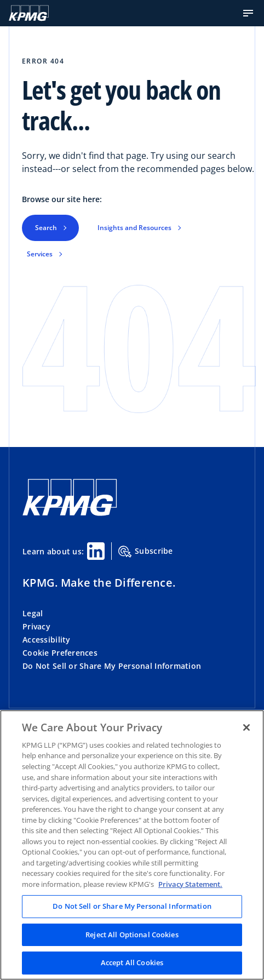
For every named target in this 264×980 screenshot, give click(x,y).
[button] (248, 13)
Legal (33, 613)
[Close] (246, 727)
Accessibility (47, 640)
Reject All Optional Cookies (132, 935)
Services (40, 254)
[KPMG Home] (29, 13)
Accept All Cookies (132, 962)
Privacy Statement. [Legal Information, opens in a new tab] (190, 884)
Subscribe (146, 552)
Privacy (36, 626)
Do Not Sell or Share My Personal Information (112, 666)
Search (46, 228)
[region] (132, 845)
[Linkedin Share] (96, 551)
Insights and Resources (134, 228)
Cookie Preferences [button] (60, 653)
